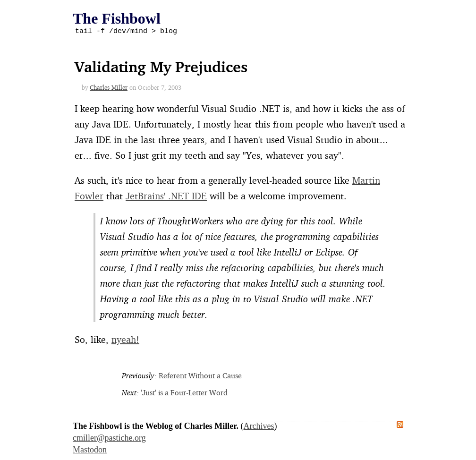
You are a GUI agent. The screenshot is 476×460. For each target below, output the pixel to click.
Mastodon (90, 451)
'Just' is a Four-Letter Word (184, 394)
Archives (259, 427)
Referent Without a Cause (200, 377)
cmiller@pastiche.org (109, 439)
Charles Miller (109, 89)
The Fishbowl (117, 18)
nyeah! (125, 341)
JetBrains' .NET (166, 197)
